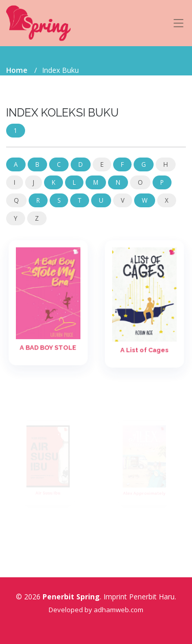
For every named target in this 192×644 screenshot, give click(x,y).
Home (17, 70)
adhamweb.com (119, 610)
